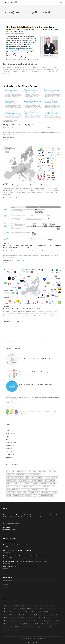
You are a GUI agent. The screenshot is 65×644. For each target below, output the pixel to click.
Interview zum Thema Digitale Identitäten (20, 64)
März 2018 (9, 451)
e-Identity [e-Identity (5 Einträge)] (55, 478)
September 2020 (11, 442)
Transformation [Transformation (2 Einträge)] (46, 493)
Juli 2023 (9, 439)
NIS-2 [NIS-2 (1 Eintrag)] (19, 493)
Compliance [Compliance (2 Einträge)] (32, 471)
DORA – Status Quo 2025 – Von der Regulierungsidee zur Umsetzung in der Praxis (27, 556)
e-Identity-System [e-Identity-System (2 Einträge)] (50, 481)
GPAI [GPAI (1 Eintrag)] (53, 487)
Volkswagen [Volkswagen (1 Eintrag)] (28, 496)
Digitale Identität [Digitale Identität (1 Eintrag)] (21, 475)
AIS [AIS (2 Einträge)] (8, 471)
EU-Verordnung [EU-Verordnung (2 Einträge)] (29, 483)
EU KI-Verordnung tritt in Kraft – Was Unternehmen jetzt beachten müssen (25, 561)
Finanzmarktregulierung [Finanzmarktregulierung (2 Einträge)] (14, 487)
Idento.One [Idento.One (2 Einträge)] (25, 490)
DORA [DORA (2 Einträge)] (27, 478)
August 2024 (10, 436)
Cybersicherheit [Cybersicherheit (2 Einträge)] (42, 471)
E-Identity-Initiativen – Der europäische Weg (22, 308)
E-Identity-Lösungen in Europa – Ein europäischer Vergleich (28, 185)
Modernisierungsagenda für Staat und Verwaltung (17, 550)
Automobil (6, 584)
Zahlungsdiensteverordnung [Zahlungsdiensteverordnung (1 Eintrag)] (46, 496)
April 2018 (9, 448)
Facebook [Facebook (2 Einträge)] (54, 483)
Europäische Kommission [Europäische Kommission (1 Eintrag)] (42, 483)
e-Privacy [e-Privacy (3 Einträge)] (10, 483)
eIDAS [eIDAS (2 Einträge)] (16, 483)
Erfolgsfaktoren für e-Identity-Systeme (19, 125)
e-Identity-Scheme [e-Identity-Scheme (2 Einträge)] (37, 481)
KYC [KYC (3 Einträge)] (47, 490)
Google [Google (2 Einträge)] (39, 487)
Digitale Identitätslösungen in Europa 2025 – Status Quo (19, 545)
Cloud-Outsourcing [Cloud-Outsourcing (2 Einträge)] (22, 471)
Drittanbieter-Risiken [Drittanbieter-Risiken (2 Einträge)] (37, 478)
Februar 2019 (10, 445)
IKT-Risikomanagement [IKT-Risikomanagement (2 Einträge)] (37, 490)
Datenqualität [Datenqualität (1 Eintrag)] (53, 471)
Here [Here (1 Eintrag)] (9, 490)
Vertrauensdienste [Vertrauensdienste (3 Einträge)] (18, 496)
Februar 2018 (10, 454)
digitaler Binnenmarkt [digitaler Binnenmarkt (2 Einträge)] (34, 475)
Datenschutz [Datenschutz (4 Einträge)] (11, 475)
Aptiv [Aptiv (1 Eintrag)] (13, 471)
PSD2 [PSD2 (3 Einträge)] (25, 493)
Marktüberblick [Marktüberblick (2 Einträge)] (11, 493)
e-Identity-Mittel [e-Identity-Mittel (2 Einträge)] (12, 481)
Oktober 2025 (10, 430)
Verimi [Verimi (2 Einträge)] (9, 496)
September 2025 (11, 433)
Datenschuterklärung (9, 530)
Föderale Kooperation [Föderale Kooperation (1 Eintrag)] (28, 487)
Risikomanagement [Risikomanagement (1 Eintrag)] (34, 493)
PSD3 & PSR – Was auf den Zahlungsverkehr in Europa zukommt (22, 567)
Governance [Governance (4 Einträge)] (46, 487)
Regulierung (7, 590)
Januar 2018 (9, 457)
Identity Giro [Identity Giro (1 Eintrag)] (16, 490)
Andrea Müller (21, 198)
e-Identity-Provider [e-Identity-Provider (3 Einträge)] (24, 481)
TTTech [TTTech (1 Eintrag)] (55, 493)
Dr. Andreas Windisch (9, 77)
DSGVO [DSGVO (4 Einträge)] (48, 478)
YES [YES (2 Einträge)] (35, 496)
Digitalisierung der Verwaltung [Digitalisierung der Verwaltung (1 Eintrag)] (15, 478)
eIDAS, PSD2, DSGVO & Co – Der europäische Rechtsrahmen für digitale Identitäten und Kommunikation (32, 246)
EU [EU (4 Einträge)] (21, 483)
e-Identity (6, 587)
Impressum (6, 527)
